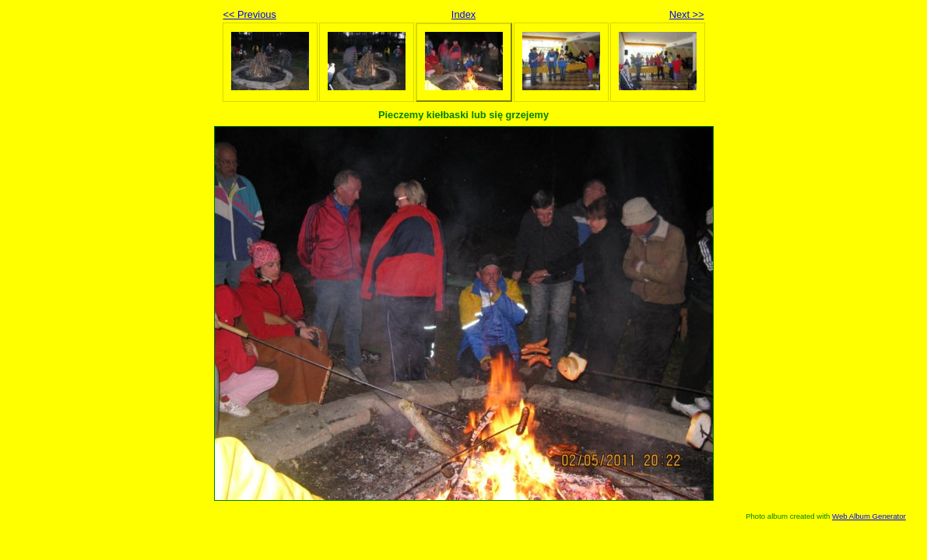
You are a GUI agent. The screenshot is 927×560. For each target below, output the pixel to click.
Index (464, 14)
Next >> (687, 14)
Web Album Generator (869, 516)
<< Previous (250, 14)
